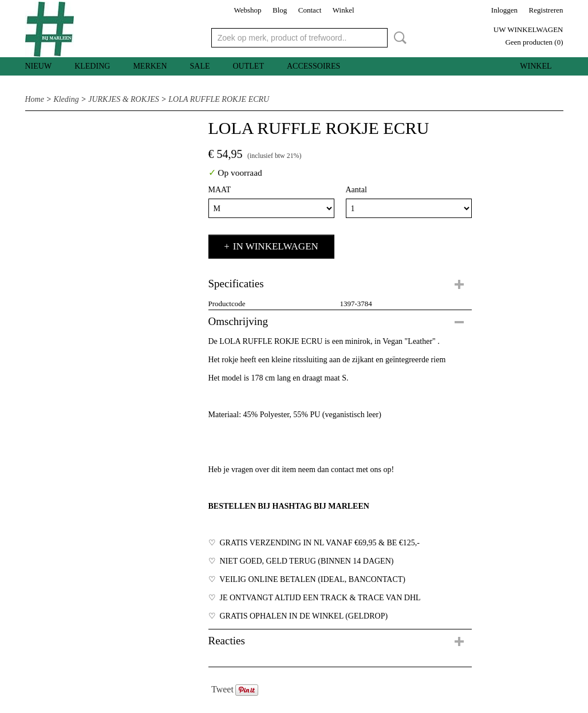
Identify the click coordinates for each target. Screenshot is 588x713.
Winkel (344, 10)
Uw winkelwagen (528, 29)
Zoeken (398, 38)
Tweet (222, 689)
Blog (280, 10)
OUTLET (248, 66)
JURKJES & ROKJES (124, 99)
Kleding (92, 66)
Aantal (356, 190)
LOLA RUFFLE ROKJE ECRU (219, 99)
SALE (200, 66)
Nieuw (39, 66)
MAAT (220, 190)
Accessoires (313, 66)
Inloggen (504, 10)
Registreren (546, 10)
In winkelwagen (276, 246)
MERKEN (150, 66)
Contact (310, 10)
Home (35, 99)
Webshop (247, 10)
